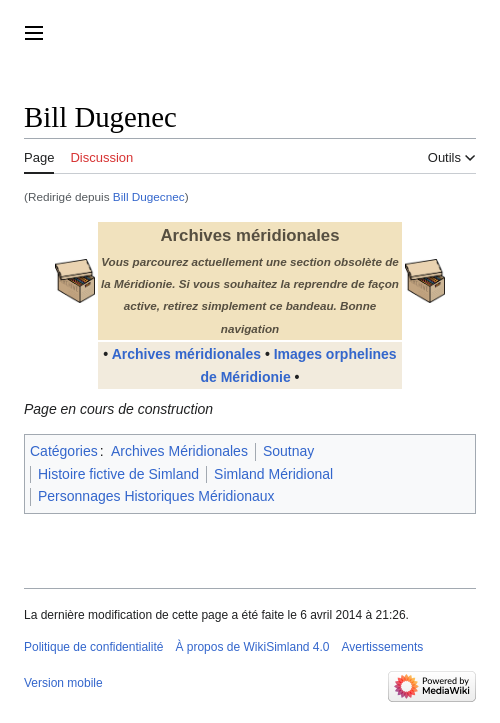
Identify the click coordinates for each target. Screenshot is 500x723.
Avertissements (383, 647)
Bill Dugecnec (149, 196)
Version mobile (63, 683)
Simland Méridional (273, 474)
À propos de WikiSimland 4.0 (252, 647)
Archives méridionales (186, 354)
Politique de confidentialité (93, 647)
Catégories (64, 451)
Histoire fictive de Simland (118, 474)
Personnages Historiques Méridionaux (156, 496)
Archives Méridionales (179, 451)
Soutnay (288, 451)
